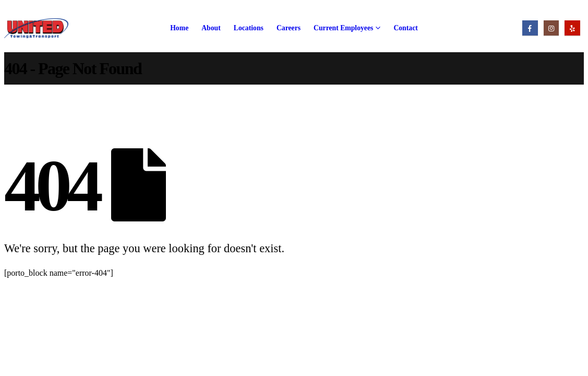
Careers (289, 28)
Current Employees (343, 28)
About (211, 28)
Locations (249, 28)
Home (179, 28)
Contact (405, 28)
